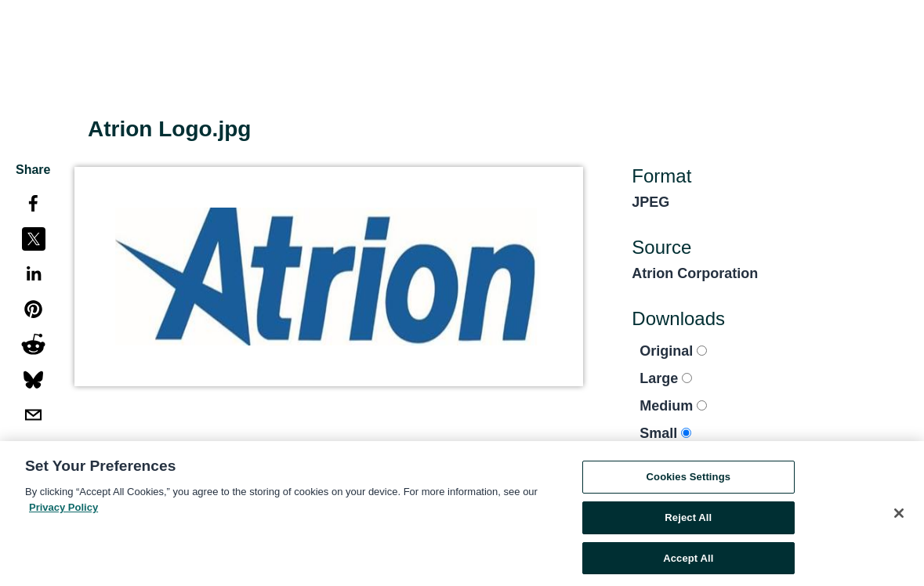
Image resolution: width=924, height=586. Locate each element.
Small (665, 433)
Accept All (688, 561)
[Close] (899, 516)
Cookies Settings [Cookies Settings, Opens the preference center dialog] (689, 479)
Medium (673, 406)
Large (666, 378)
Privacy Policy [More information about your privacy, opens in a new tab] (63, 510)
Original (673, 351)
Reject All (688, 520)
